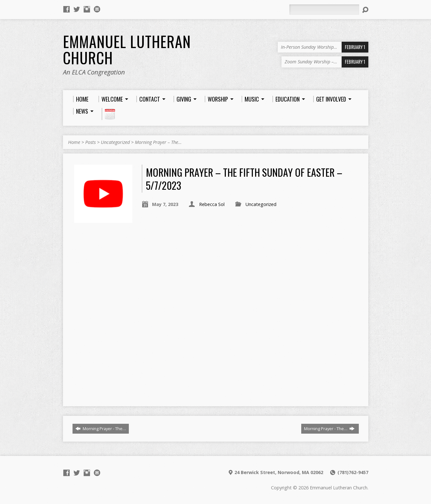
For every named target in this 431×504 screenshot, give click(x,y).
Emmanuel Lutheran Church (127, 50)
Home (74, 142)
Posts (90, 142)
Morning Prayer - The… (101, 429)
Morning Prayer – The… (158, 142)
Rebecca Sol (212, 204)
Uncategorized (115, 142)
